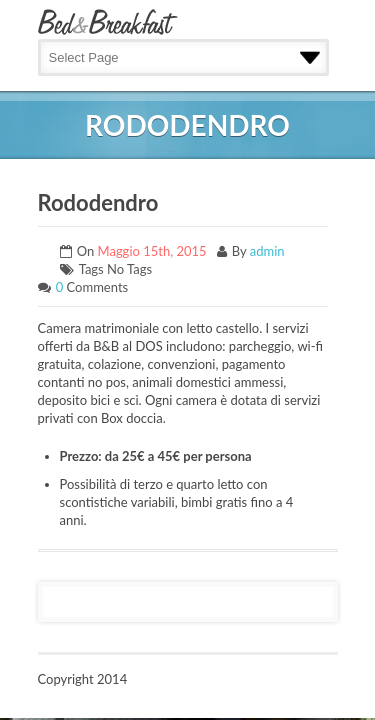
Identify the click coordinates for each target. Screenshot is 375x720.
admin (267, 251)
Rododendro (98, 202)
